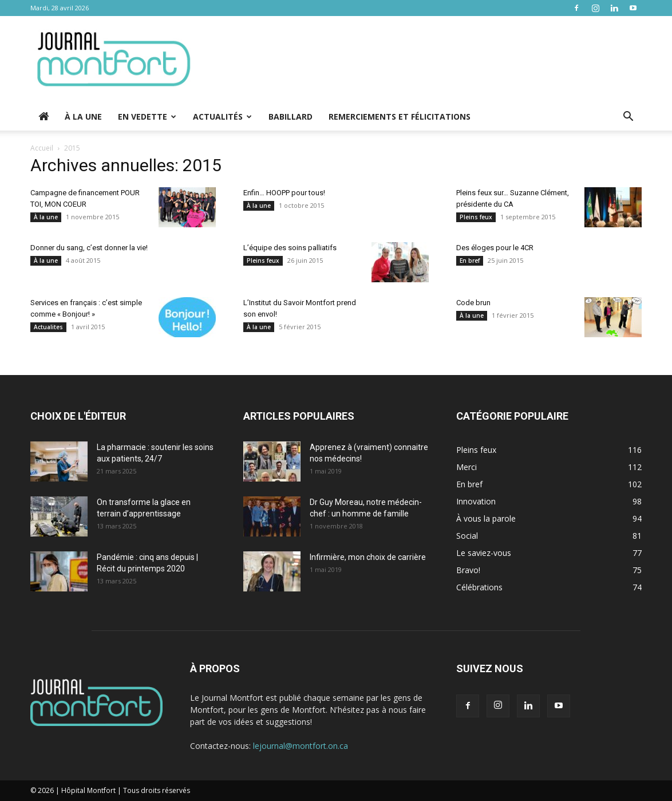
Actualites (48, 327)
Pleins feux (476, 217)
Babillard (290, 117)
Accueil (42, 148)
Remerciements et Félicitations (400, 117)
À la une (83, 117)
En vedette (147, 117)
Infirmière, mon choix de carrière (368, 557)
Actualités (222, 117)
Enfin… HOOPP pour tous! (284, 193)
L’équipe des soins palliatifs (290, 248)
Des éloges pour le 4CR (495, 248)
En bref (470, 261)
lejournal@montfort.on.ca (301, 746)
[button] (628, 118)
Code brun (473, 303)
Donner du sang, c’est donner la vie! (89, 248)
